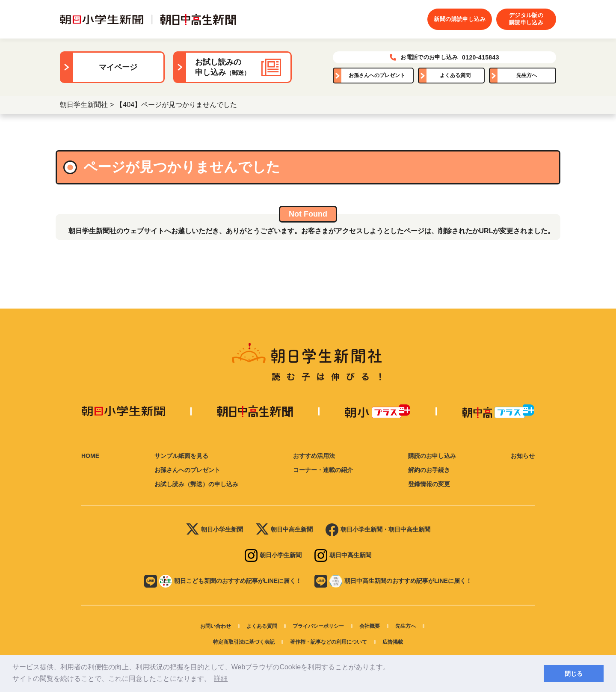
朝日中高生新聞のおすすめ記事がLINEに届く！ (393, 581)
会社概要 (370, 626)
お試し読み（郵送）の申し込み (196, 484)
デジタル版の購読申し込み (526, 19)
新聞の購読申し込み (460, 19)
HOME (90, 456)
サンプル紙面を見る (181, 456)
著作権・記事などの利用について (329, 642)
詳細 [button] (221, 679)
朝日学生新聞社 (84, 105)
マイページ (118, 67)
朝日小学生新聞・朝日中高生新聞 (378, 530)
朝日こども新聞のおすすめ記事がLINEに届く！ (223, 581)
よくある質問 (455, 75)
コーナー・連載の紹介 (323, 470)
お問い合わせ (216, 626)
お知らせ (523, 456)
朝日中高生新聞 (284, 530)
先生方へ (527, 75)
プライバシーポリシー (318, 626)
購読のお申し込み (432, 456)
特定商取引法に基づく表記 (244, 642)
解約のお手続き (429, 470)
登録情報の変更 (429, 484)
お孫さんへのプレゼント (377, 75)
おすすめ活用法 (314, 456)
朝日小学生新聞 (215, 530)
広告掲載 (393, 642)
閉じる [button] (574, 674)
